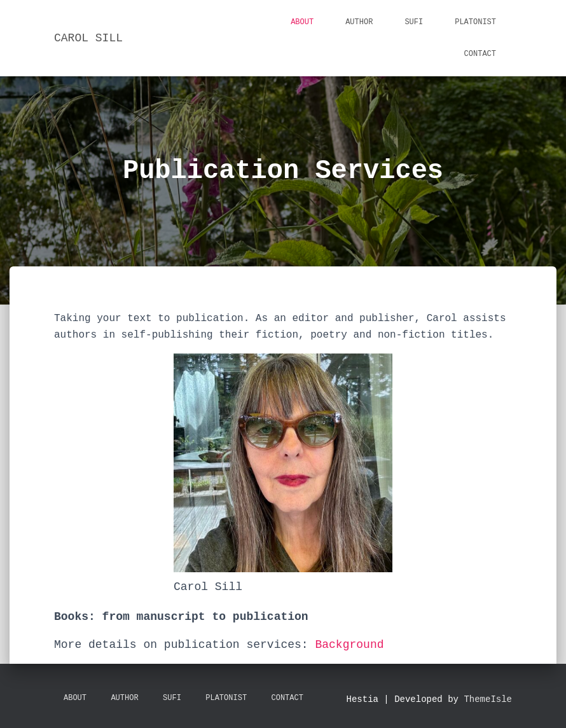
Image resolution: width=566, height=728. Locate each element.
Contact (480, 54)
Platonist (475, 22)
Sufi (414, 22)
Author (359, 22)
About (302, 22)
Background (349, 645)
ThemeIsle (488, 699)
